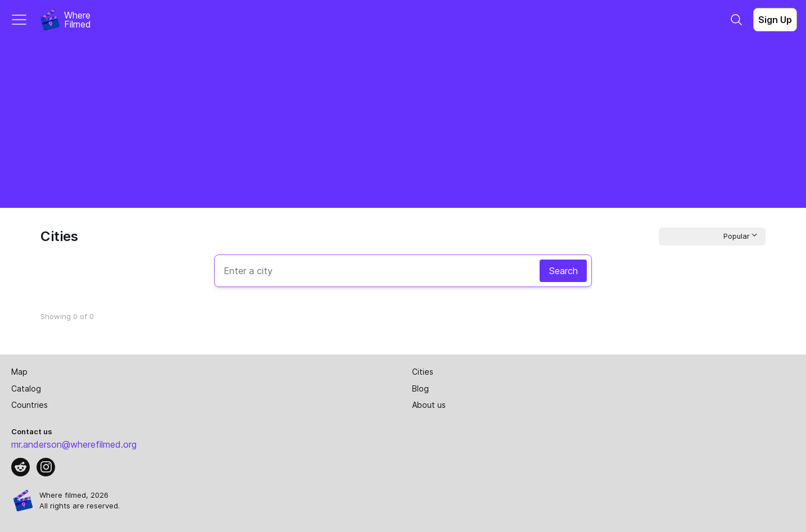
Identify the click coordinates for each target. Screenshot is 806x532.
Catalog (26, 388)
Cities (423, 372)
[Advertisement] (403, 124)
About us (429, 405)
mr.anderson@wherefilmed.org (74, 444)
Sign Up (775, 20)
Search (563, 271)
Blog (420, 388)
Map (19, 372)
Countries (30, 405)
